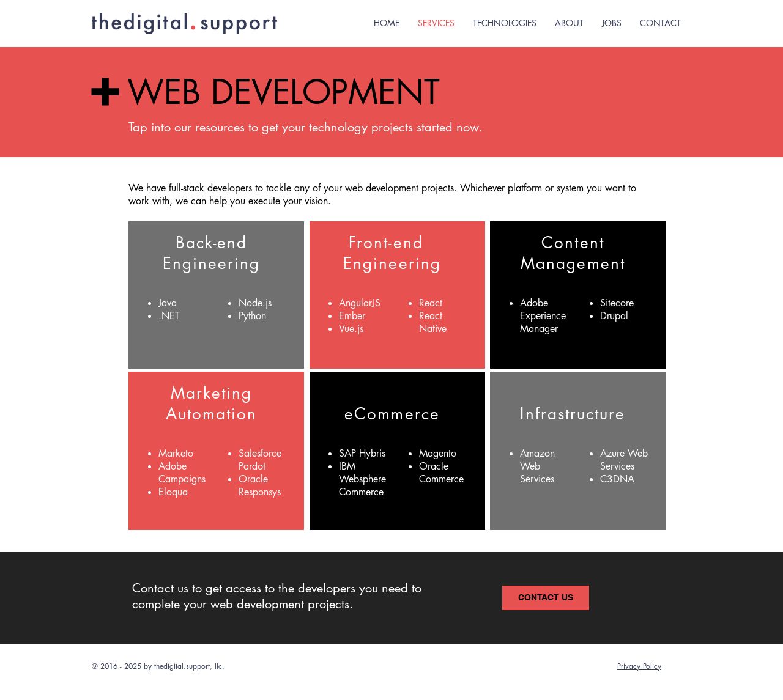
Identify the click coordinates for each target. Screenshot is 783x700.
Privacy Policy (639, 666)
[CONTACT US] (546, 598)
